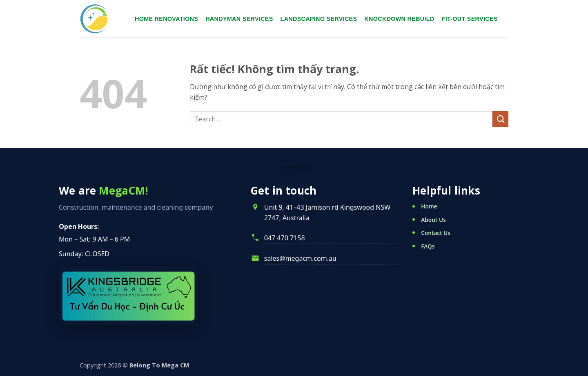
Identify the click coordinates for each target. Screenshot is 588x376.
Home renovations (166, 19)
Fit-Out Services (470, 19)
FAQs (428, 246)
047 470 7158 (285, 238)
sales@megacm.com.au (300, 258)
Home (429, 206)
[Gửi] (500, 119)
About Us (433, 220)
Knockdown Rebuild (399, 19)
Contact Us (436, 233)
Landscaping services (319, 19)
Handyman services (239, 19)
